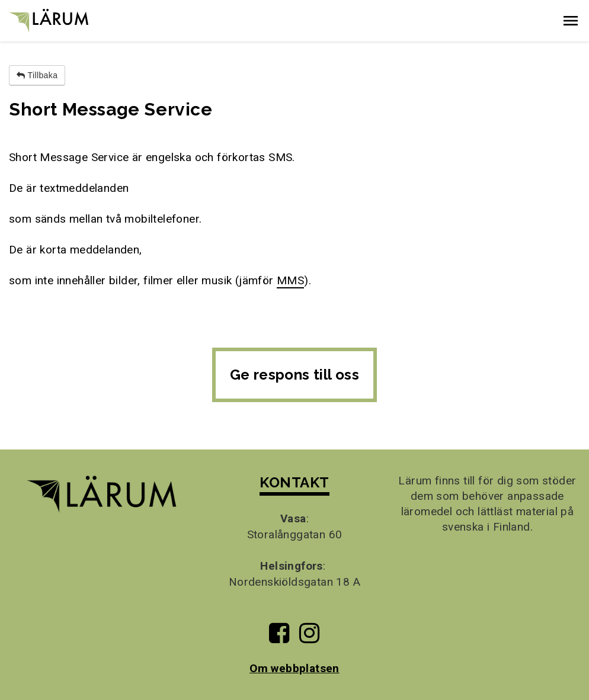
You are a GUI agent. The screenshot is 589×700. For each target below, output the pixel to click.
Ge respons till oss (295, 375)
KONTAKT (294, 482)
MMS (290, 280)
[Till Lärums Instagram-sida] (309, 638)
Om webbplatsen (294, 668)
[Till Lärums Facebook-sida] (279, 638)
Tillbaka (37, 75)
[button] (571, 21)
